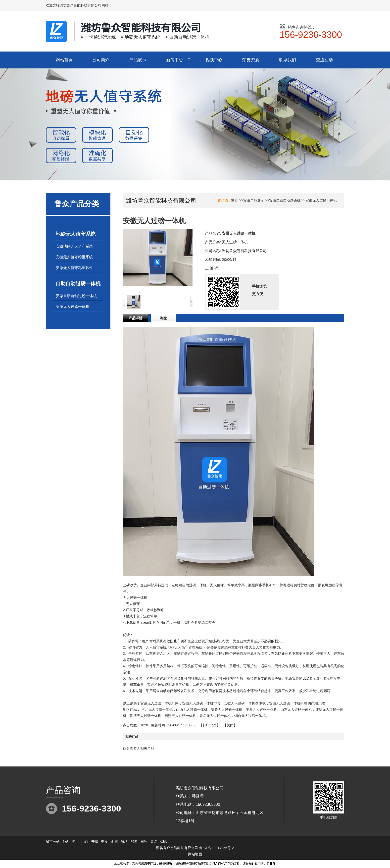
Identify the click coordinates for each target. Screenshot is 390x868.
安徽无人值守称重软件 (74, 268)
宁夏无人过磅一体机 (261, 709)
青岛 (154, 842)
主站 (65, 842)
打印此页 (210, 725)
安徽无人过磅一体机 (321, 200)
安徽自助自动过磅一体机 (76, 296)
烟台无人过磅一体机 (250, 716)
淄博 (134, 842)
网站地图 (195, 854)
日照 (144, 842)
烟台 (164, 842)
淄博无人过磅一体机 (146, 716)
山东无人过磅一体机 (296, 709)
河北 (75, 842)
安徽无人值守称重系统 (74, 257)
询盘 (163, 318)
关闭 (230, 725)
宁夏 (104, 842)
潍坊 (124, 842)
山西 (85, 842)
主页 (235, 200)
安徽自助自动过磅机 (285, 200)
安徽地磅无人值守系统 (74, 246)
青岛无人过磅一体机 (215, 716)
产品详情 (136, 318)
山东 (114, 842)
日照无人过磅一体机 (180, 716)
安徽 (95, 842)
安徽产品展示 (254, 200)
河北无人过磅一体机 (157, 709)
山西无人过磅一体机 (192, 709)
